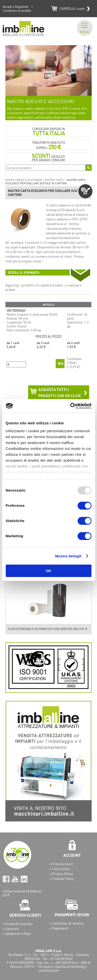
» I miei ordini (60, 869)
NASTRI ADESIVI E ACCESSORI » (25, 180)
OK (48, 571)
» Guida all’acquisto (18, 924)
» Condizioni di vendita (66, 923)
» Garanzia (11, 929)
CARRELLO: (72, 9)
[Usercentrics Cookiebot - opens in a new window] (70, 406)
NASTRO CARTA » (56, 180)
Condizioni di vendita (17, 11)
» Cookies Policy (62, 879)
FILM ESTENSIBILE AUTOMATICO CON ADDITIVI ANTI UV (46, 629)
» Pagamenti (59, 928)
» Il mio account (61, 864)
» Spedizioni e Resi (17, 933)
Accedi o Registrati (16, 7)
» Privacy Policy (61, 874)
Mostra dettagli (68, 556)
